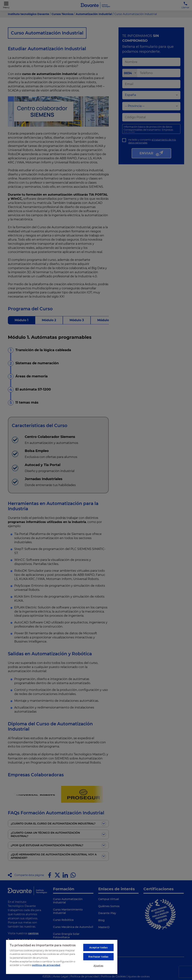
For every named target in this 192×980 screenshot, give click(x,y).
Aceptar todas (98, 947)
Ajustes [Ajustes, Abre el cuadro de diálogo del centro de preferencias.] (98, 966)
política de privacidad (46, 965)
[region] (62, 957)
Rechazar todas (98, 957)
